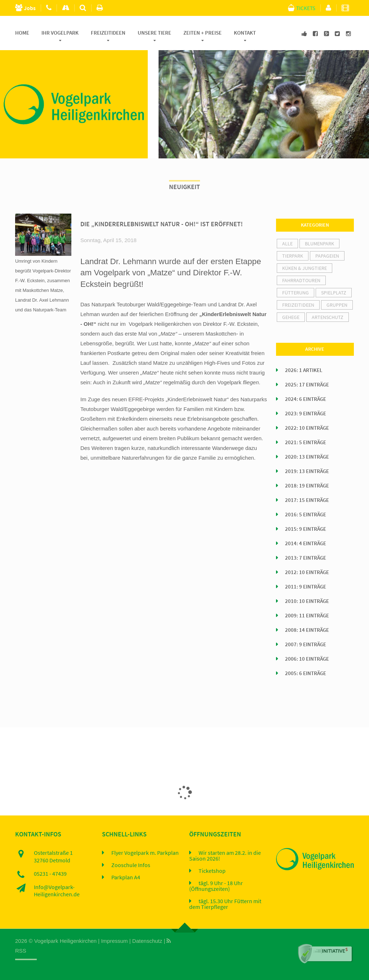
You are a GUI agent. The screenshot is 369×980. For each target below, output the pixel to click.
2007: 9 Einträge (306, 644)
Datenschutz (147, 941)
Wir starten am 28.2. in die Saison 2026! (225, 856)
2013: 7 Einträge (306, 558)
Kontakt (245, 33)
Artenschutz (328, 317)
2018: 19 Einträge (307, 486)
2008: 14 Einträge (307, 630)
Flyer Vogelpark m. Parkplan (145, 853)
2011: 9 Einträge (306, 587)
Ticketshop (212, 871)
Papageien (327, 256)
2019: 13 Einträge (307, 471)
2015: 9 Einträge (306, 529)
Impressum (114, 941)
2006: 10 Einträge (307, 659)
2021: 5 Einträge (306, 442)
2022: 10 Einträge (307, 428)
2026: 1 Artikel (304, 370)
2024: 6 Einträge (306, 399)
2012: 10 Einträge (307, 572)
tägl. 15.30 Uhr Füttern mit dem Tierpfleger (225, 904)
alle (287, 244)
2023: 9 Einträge (306, 414)
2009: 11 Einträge (307, 616)
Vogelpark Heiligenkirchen (65, 941)
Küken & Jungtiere (304, 268)
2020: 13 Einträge (307, 457)
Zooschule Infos (131, 865)
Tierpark (293, 256)
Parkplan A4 (126, 878)
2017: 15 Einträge (307, 500)
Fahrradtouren (301, 280)
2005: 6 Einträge (306, 673)
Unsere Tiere (154, 33)
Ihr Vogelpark (60, 33)
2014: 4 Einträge (306, 543)
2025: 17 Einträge (307, 385)
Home (22, 33)
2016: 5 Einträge (306, 515)
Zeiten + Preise (203, 33)
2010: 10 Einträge (307, 601)
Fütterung (295, 293)
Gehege (291, 317)
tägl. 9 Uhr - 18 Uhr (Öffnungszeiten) (216, 886)
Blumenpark (319, 244)
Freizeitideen (108, 33)
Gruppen (337, 305)
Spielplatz (334, 293)
